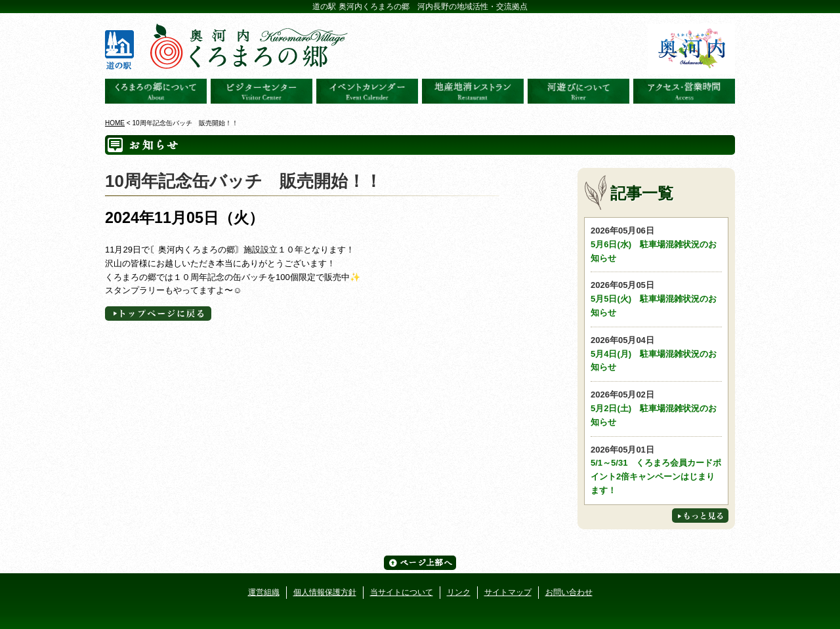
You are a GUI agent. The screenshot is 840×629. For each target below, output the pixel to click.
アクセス (684, 91)
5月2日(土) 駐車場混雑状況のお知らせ (656, 408)
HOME (115, 123)
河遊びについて (578, 91)
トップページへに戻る (158, 314)
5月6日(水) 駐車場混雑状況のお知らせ (656, 244)
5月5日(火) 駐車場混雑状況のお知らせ (656, 298)
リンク (459, 592)
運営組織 (264, 592)
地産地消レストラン (473, 91)
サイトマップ (508, 592)
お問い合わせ (569, 592)
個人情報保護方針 (325, 592)
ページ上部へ (420, 563)
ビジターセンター (262, 91)
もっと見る (700, 516)
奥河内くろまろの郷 (156, 91)
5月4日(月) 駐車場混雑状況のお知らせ (656, 353)
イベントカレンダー (367, 91)
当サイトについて (402, 592)
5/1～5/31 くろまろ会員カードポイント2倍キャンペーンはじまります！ (656, 469)
